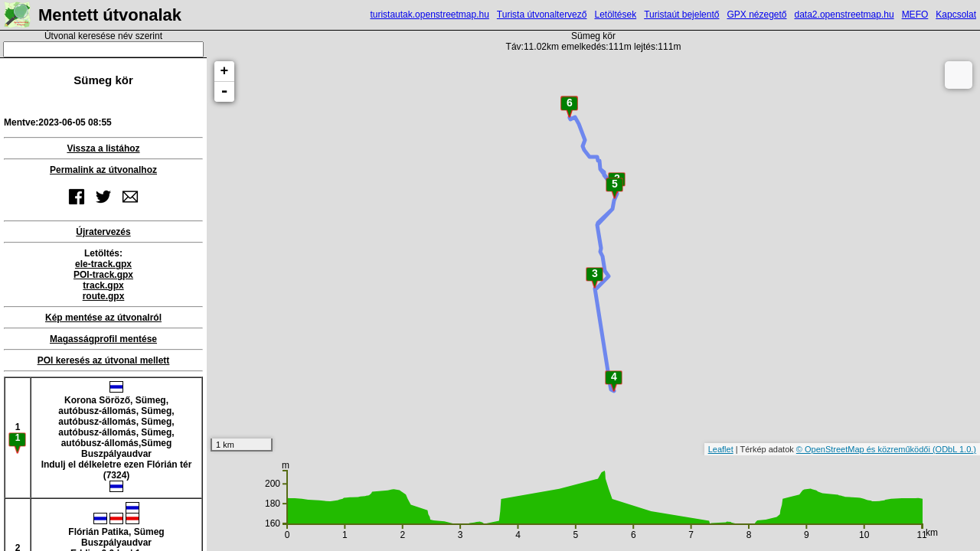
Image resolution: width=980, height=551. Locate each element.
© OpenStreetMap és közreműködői (864, 449)
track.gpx (103, 285)
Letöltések (615, 15)
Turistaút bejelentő (681, 15)
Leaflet (721, 449)
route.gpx (104, 296)
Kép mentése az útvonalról (103, 318)
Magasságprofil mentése (103, 339)
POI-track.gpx (103, 275)
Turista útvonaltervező (542, 15)
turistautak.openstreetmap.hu (429, 15)
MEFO (915, 15)
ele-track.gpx (103, 264)
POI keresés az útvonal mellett (104, 360)
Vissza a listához (103, 148)
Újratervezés (103, 232)
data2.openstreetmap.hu (844, 15)
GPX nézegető (756, 15)
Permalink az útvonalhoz (103, 170)
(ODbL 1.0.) (954, 449)
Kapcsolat (956, 15)
